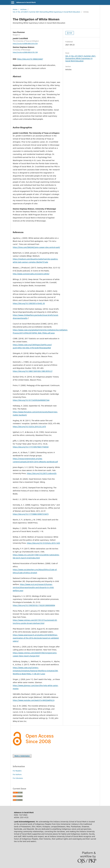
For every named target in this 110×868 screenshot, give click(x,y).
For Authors (17, 774)
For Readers (17, 771)
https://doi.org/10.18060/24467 (30, 59)
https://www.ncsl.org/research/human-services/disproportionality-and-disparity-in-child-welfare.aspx (33, 587)
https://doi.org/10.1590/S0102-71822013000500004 (34, 605)
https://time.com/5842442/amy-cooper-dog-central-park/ (36, 247)
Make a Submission (22, 756)
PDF (70, 33)
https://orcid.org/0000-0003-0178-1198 (25, 52)
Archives (23, 9)
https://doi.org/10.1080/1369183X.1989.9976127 (33, 371)
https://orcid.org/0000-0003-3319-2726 (25, 44)
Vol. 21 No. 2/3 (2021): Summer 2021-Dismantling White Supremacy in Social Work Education (47, 12)
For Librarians (18, 778)
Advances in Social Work (26, 2)
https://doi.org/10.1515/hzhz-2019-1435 (43, 543)
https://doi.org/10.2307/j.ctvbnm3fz (42, 473)
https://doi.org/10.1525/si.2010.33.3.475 (29, 427)
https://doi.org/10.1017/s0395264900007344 (31, 400)
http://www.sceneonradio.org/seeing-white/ (31, 274)
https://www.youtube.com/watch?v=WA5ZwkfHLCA (34, 700)
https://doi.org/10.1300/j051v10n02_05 (29, 303)
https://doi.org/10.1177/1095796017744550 (31, 447)
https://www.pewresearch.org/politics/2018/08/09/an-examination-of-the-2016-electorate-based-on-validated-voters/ (36, 638)
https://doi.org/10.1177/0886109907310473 (31, 514)
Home (15, 9)
